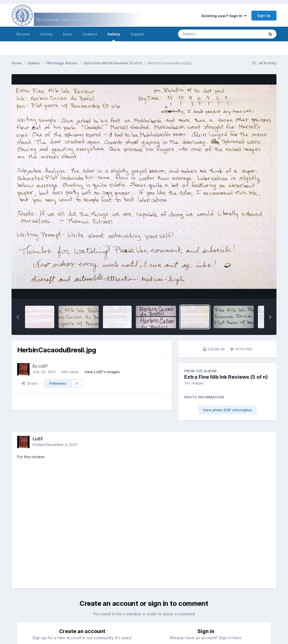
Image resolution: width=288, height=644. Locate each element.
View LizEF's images (102, 372)
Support (137, 34)
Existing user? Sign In (224, 16)
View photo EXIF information (228, 410)
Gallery (114, 37)
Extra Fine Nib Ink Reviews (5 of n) (226, 377)
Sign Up (264, 15)
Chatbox (90, 34)
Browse (23, 34)
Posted (55, 445)
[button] (18, 317)
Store (67, 34)
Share (30, 383)
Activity (46, 34)
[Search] (206, 34)
